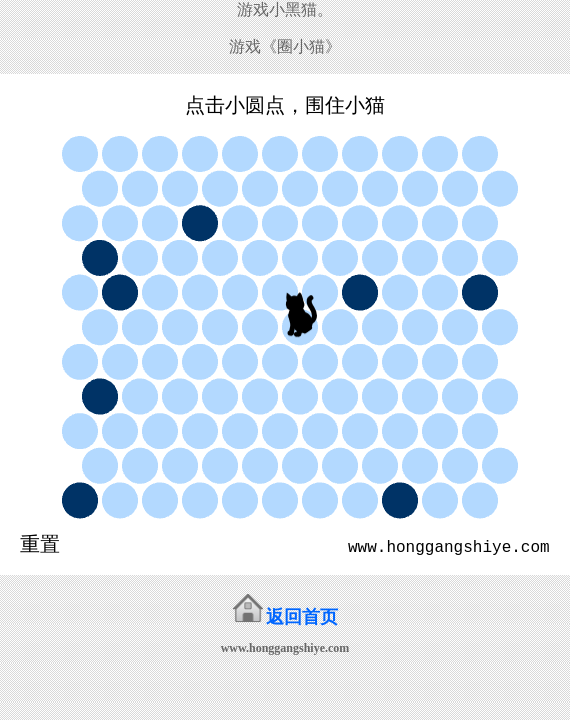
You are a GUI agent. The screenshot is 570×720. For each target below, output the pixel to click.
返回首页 (302, 617)
